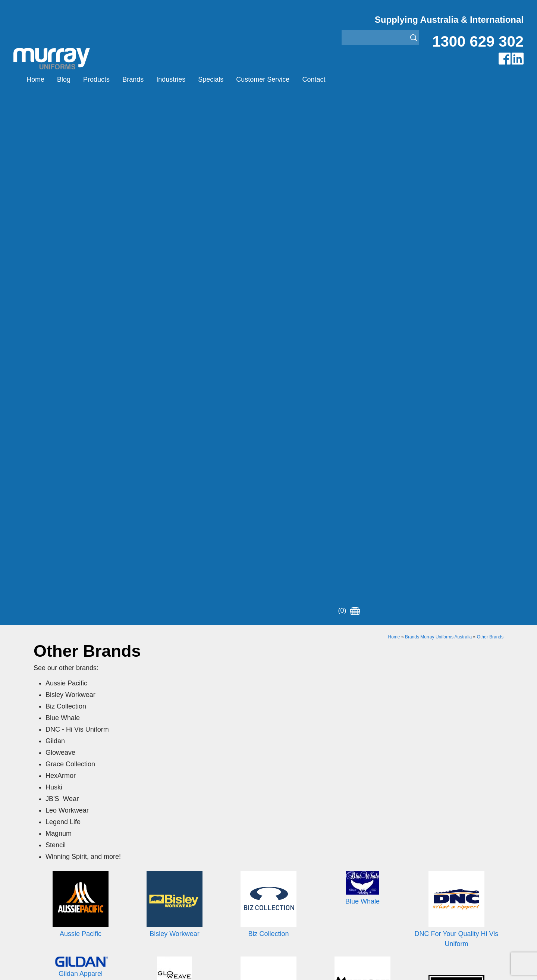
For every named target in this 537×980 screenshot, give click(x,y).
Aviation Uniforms (292, 843)
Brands (133, 79)
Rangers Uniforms (293, 881)
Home (35, 79)
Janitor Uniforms (290, 871)
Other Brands (490, 111)
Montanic (163, 862)
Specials (211, 79)
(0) (349, 79)
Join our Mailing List (268, 783)
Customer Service (263, 79)
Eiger (158, 853)
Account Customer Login (66, 909)
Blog (64, 79)
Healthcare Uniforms (296, 862)
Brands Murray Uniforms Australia (438, 111)
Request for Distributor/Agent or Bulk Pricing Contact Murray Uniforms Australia (268, 746)
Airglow (161, 843)
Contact (314, 79)
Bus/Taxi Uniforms (293, 853)
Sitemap (169, 965)
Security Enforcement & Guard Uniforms (322, 890)
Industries (171, 79)
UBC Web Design (220, 965)
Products (96, 79)
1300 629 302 (478, 41)
